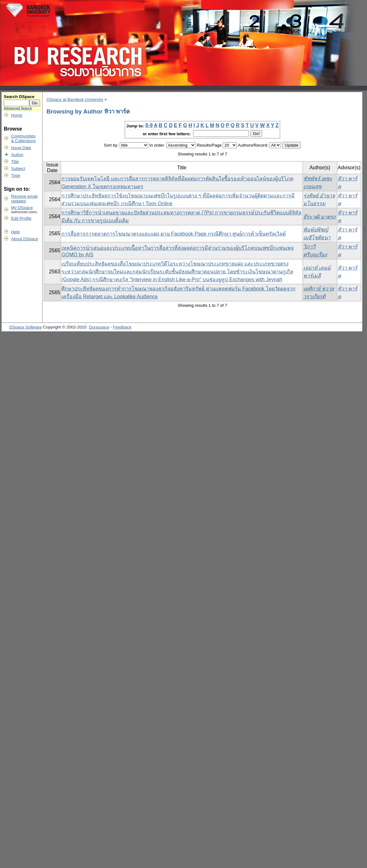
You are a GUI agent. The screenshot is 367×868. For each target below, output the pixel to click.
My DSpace (22, 208)
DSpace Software (26, 327)
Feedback (122, 327)
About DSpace (25, 239)
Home (17, 115)
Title (15, 162)
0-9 (149, 125)
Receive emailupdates (24, 199)
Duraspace (99, 327)
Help (15, 232)
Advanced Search (18, 108)
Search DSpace (19, 97)
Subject (18, 169)
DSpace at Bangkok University (75, 99)
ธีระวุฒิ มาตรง (319, 217)
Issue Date (21, 148)
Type (16, 175)
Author (17, 155)
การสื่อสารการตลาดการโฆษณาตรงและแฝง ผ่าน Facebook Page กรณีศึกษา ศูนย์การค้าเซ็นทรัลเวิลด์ (174, 234)
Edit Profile (21, 218)
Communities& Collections (23, 138)
